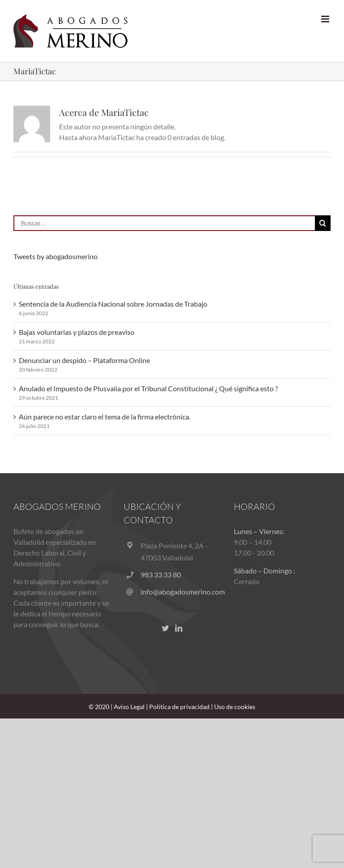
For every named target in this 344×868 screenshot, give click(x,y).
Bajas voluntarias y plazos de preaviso (77, 332)
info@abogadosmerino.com (181, 592)
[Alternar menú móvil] (326, 19)
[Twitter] (165, 628)
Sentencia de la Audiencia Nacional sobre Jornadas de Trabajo (113, 304)
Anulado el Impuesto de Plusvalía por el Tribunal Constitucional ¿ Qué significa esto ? (148, 388)
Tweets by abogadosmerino (56, 256)
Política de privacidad (179, 707)
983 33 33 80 (161, 575)
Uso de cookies (235, 707)
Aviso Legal (129, 707)
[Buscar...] (164, 223)
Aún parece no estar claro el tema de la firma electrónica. (105, 417)
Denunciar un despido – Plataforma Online (84, 360)
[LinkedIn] (179, 628)
